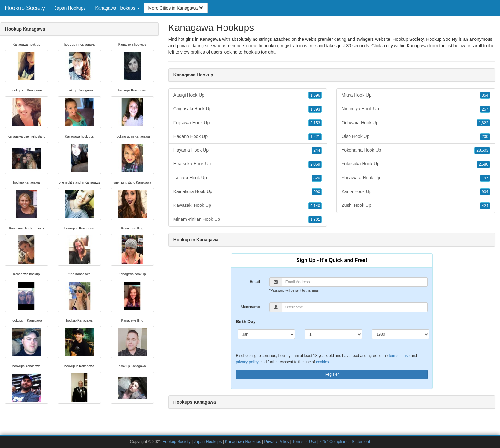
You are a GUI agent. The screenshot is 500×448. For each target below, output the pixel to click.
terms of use (399, 356)
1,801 (315, 220)
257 (485, 109)
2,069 (315, 164)
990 (317, 192)
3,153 (315, 123)
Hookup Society (25, 8)
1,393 (315, 109)
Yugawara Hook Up (416, 178)
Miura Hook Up (416, 95)
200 (485, 137)
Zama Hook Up (416, 192)
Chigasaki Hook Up (248, 109)
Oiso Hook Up (416, 137)
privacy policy (247, 362)
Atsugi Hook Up (248, 95)
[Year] (401, 334)
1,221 (315, 137)
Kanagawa (417, 46)
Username (251, 307)
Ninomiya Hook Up (416, 109)
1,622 (483, 123)
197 (485, 178)
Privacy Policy (277, 442)
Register (332, 374)
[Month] (266, 334)
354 (485, 95)
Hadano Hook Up (248, 137)
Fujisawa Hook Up (248, 123)
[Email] (355, 282)
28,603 (482, 150)
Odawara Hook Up (416, 123)
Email (255, 282)
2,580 (483, 164)
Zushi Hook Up (416, 206)
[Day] (333, 334)
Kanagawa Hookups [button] (117, 8)
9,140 (315, 206)
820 (317, 178)
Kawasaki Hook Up (248, 206)
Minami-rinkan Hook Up (248, 220)
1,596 (315, 95)
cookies (322, 362)
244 (317, 150)
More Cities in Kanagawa (176, 8)
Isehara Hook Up (248, 178)
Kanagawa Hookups (243, 442)
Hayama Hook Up (248, 150)
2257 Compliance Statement (345, 442)
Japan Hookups (70, 8)
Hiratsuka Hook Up (248, 164)
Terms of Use (304, 442)
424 (485, 206)
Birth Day (246, 322)
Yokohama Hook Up (416, 150)
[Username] (355, 307)
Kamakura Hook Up (248, 192)
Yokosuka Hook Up (416, 164)
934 (485, 192)
